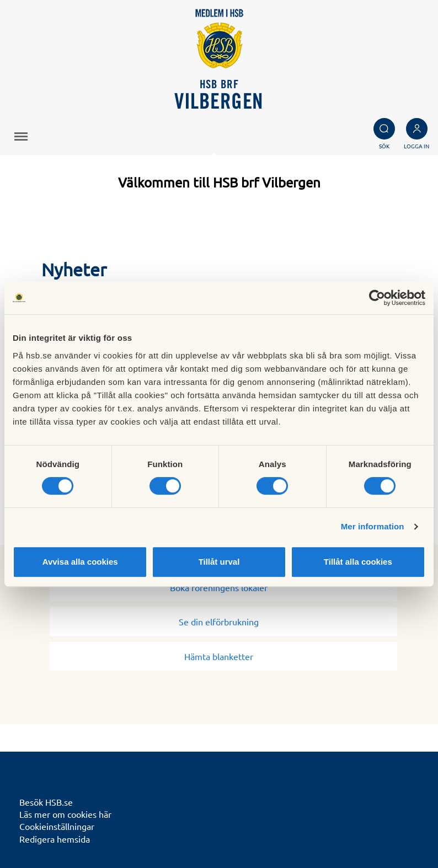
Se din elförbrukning (223, 621)
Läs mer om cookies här (65, 814)
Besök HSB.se (46, 802)
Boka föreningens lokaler (223, 587)
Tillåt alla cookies (358, 562)
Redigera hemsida (55, 839)
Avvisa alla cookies (80, 562)
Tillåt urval (219, 562)
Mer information (373, 526)
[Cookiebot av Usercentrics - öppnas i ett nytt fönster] (377, 298)
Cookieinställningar (57, 826)
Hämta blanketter (223, 656)
